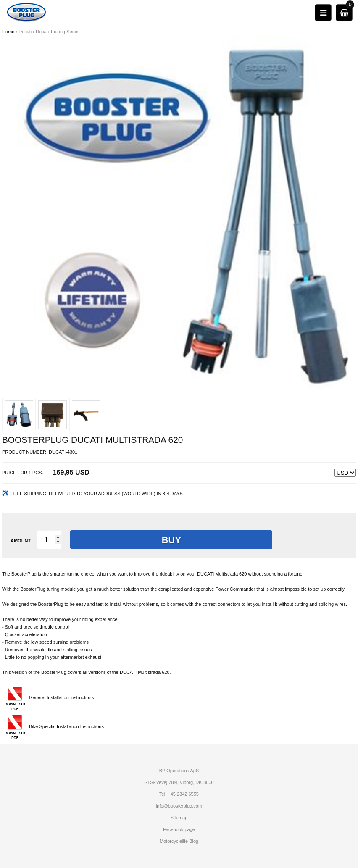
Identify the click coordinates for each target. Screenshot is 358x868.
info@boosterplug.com (179, 806)
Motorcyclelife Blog (179, 841)
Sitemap (179, 818)
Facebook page (179, 829)
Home (8, 32)
